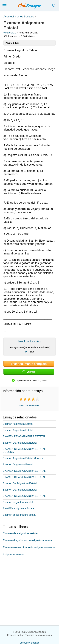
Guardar (29, 372)
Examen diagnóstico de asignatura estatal (28, 540)
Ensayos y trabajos (29, 643)
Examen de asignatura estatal (20, 515)
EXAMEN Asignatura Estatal (19, 509)
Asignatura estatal (14, 555)
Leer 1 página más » (29, 341)
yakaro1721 (10, 33)
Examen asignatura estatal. (18, 502)
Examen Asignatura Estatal (18, 424)
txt (27, 351)
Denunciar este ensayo (29, 405)
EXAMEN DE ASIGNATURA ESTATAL (24, 436)
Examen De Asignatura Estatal (20, 443)
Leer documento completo (29, 364)
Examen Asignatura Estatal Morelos (23, 458)
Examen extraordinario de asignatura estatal (29, 547)
